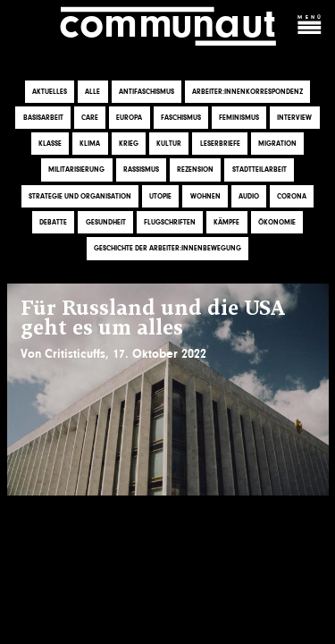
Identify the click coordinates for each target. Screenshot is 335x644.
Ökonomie (277, 222)
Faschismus (181, 118)
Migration (277, 144)
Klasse (50, 144)
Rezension (195, 170)
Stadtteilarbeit (260, 170)
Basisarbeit (43, 118)
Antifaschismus (147, 92)
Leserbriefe (220, 144)
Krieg (129, 144)
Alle (92, 92)
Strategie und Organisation (80, 196)
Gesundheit (106, 222)
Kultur (169, 144)
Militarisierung (76, 170)
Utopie (160, 196)
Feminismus (239, 118)
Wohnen (205, 196)
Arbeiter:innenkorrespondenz (247, 92)
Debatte (53, 222)
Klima (90, 144)
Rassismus (141, 170)
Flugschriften (170, 222)
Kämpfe (226, 222)
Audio (249, 196)
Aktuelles (50, 92)
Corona (292, 196)
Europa (129, 118)
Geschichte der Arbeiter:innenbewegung (167, 248)
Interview (294, 118)
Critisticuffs (75, 354)
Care (90, 118)
